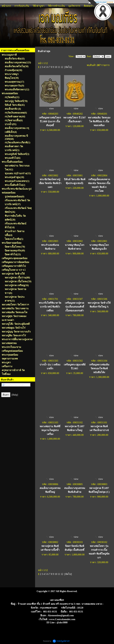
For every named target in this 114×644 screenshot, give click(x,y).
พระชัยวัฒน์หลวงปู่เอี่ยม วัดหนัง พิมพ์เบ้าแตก (50, 183)
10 (56, 67)
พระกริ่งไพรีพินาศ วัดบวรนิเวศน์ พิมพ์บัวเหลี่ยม (50, 307)
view (50, 109)
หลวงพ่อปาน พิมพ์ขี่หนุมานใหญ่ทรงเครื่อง (50, 430)
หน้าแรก (6, 6)
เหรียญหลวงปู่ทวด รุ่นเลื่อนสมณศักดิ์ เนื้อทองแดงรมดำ (75, 307)
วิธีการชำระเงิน (56, 6)
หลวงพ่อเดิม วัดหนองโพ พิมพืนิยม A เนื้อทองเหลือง (99, 121)
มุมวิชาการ (74, 6)
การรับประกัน (22, 6)
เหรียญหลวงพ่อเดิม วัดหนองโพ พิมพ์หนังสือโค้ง (99, 368)
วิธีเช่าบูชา (38, 6)
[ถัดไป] (68, 67)
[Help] (15, 395)
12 (62, 67)
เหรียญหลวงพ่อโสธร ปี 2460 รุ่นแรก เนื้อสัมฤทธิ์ (50, 121)
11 (59, 67)
